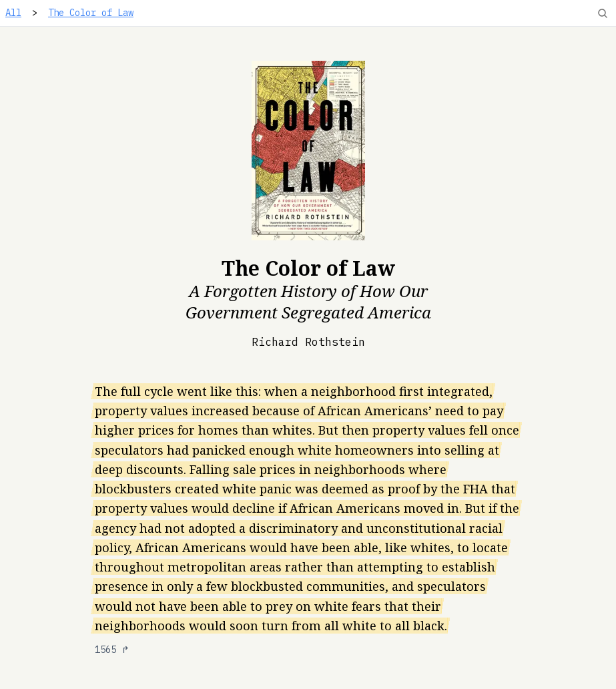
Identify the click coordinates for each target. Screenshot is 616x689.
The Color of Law (91, 13)
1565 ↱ (112, 650)
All (13, 13)
